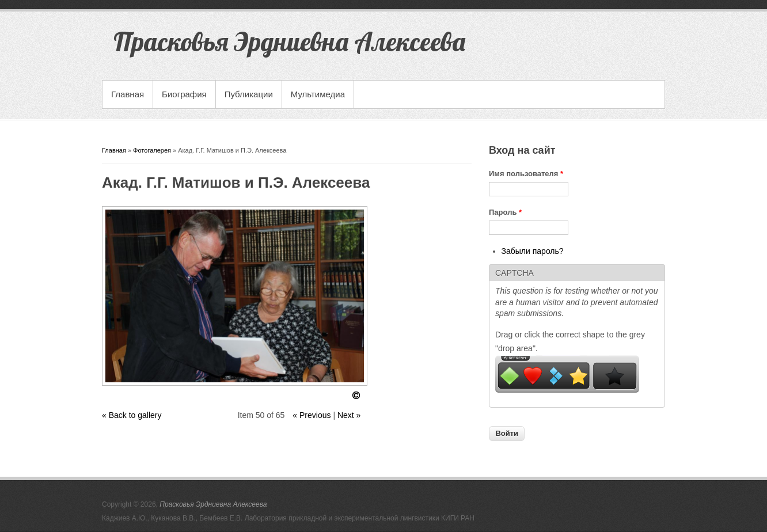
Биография (184, 94)
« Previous (312, 415)
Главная (128, 94)
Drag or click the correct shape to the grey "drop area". (570, 341)
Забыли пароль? (533, 251)
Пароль (505, 212)
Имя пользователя (526, 174)
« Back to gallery (132, 415)
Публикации (249, 94)
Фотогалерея (152, 150)
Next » (349, 415)
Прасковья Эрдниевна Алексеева (213, 504)
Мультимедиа (318, 94)
